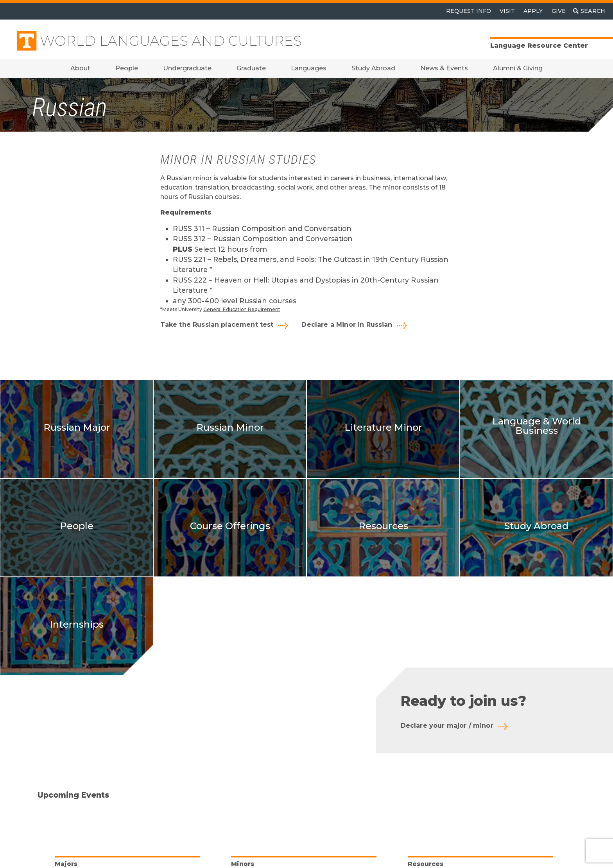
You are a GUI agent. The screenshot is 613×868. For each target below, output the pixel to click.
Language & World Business (537, 426)
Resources (383, 526)
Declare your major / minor (447, 726)
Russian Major (77, 427)
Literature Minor (383, 427)
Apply (533, 11)
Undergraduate (187, 68)
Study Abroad (373, 68)
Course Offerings (230, 526)
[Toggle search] (589, 11)
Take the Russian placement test (217, 325)
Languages (309, 68)
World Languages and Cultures (171, 41)
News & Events (444, 68)
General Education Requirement (242, 309)
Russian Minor (230, 427)
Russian (70, 108)
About (80, 68)
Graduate (251, 68)
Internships (77, 624)
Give (559, 11)
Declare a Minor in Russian (347, 325)
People (127, 68)
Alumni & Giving (518, 68)
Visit (507, 11)
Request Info (469, 11)
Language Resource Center (539, 46)
